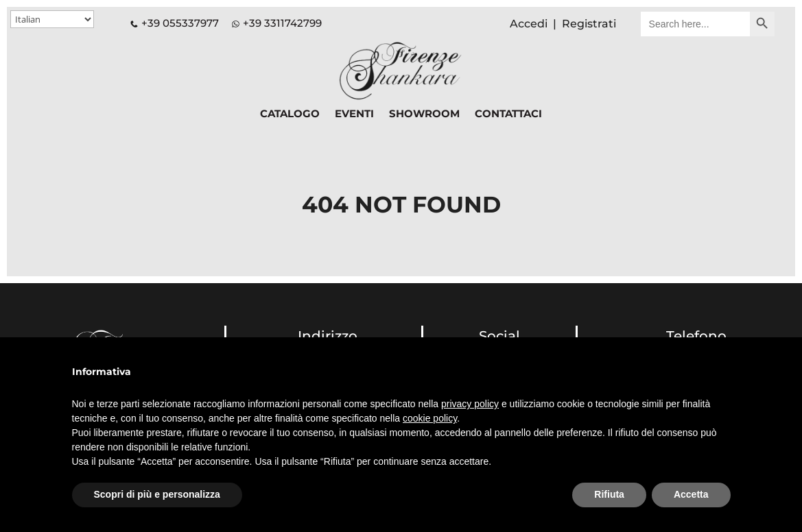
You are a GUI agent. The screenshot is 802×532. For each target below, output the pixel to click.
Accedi (529, 24)
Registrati (589, 24)
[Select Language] (52, 19)
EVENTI (354, 114)
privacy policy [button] (470, 404)
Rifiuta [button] (609, 494)
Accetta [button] (691, 494)
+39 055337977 (175, 23)
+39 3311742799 (282, 23)
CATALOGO (290, 114)
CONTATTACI (508, 114)
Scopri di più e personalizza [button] (157, 494)
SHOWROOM (424, 114)
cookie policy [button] (430, 418)
